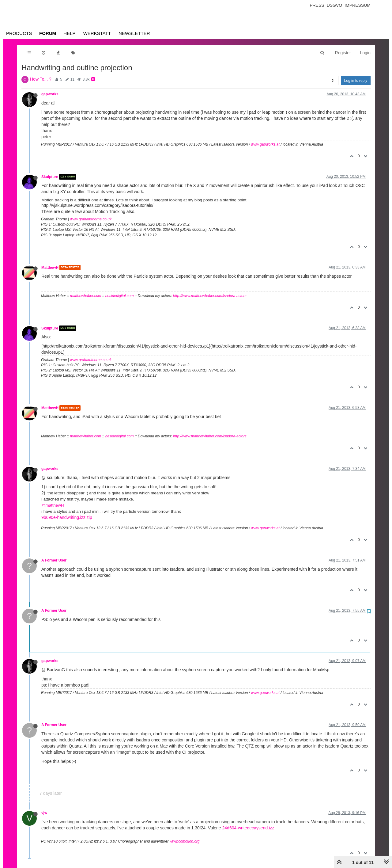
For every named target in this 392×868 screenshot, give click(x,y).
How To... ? (41, 79)
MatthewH (50, 268)
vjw (44, 813)
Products (19, 33)
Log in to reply (356, 81)
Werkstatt (97, 33)
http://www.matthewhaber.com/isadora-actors (210, 296)
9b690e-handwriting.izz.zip (67, 517)
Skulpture (50, 177)
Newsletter (134, 33)
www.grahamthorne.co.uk (91, 219)
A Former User (54, 560)
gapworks (50, 94)
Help (69, 33)
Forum (48, 33)
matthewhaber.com (86, 296)
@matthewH (53, 505)
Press (317, 5)
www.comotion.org (184, 841)
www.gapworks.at (265, 144)
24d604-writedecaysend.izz (248, 828)
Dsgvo (335, 5)
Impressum (358, 5)
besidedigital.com (120, 296)
